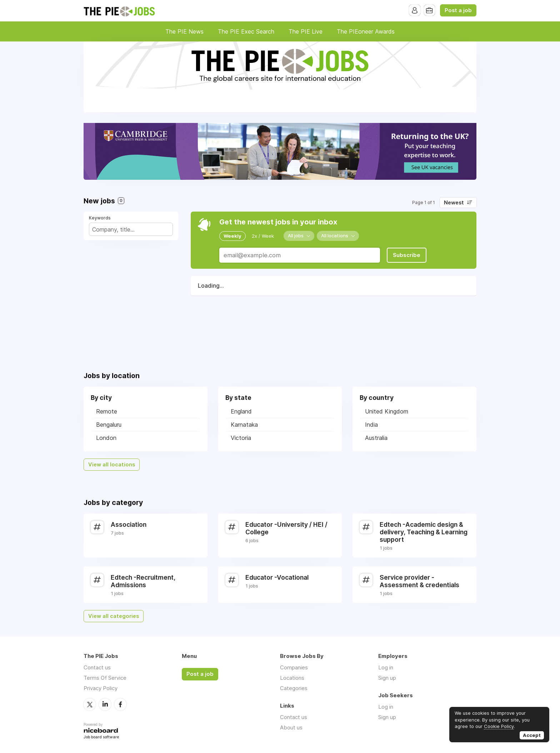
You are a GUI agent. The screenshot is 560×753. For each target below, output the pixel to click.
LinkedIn (105, 704)
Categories (294, 688)
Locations (292, 678)
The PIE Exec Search (246, 31)
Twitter (90, 704)
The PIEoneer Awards (366, 31)
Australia (376, 438)
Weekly (232, 236)
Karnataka (244, 425)
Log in (386, 667)
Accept (532, 735)
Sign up (387, 678)
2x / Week (263, 236)
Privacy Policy (101, 688)
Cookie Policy (499, 726)
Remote (107, 411)
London (106, 438)
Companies (294, 667)
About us (291, 727)
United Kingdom (387, 411)
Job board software (101, 737)
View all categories (114, 616)
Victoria (241, 438)
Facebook (120, 704)
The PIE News (184, 31)
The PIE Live (306, 31)
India (371, 425)
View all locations (112, 465)
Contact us (97, 667)
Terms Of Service (105, 678)
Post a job (458, 10)
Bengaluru (109, 425)
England (241, 411)
